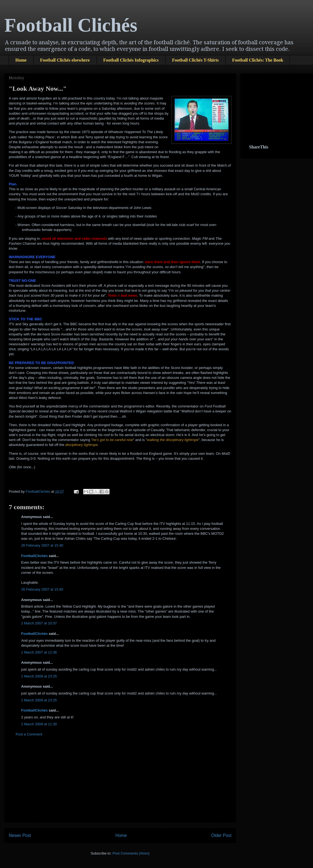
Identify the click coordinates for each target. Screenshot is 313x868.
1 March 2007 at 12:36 (39, 652)
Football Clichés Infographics (131, 60)
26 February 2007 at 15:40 (42, 545)
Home (21, 60)
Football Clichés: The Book (258, 60)
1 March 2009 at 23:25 (39, 676)
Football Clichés (71, 25)
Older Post (221, 835)
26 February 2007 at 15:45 (42, 589)
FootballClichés (34, 556)
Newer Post (20, 835)
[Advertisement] (276, 103)
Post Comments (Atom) (131, 853)
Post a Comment (29, 734)
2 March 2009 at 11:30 (39, 724)
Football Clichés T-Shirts (195, 60)
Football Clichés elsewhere (65, 60)
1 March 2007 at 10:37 (39, 623)
